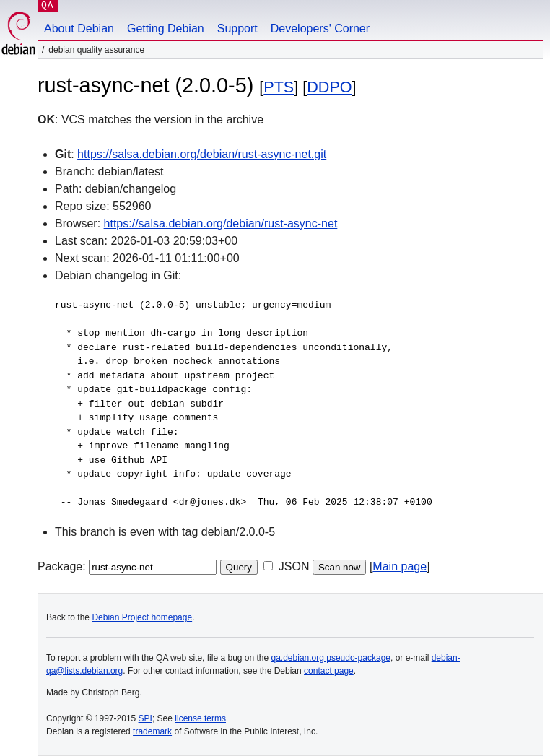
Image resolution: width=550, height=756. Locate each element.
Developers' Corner (320, 29)
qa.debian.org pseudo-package (331, 658)
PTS (279, 87)
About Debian (79, 29)
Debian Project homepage (142, 617)
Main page (400, 566)
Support (237, 29)
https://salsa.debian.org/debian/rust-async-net (221, 223)
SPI (145, 718)
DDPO (329, 87)
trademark (152, 731)
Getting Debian (166, 29)
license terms (200, 718)
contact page (329, 671)
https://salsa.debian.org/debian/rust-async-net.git (202, 154)
